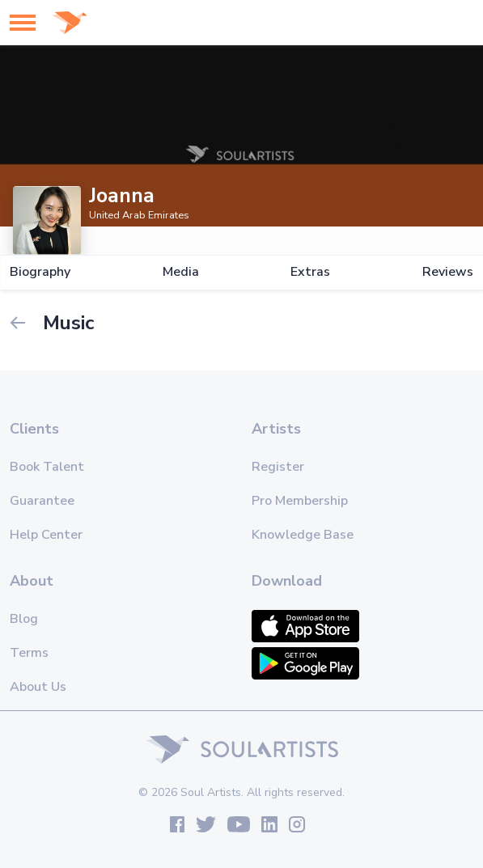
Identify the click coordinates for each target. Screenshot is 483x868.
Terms (29, 653)
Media (181, 272)
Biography (40, 272)
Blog (24, 619)
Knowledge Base (303, 535)
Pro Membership (300, 501)
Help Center (46, 535)
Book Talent (47, 467)
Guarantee (42, 501)
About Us (38, 687)
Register (278, 467)
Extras (310, 272)
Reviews (448, 272)
